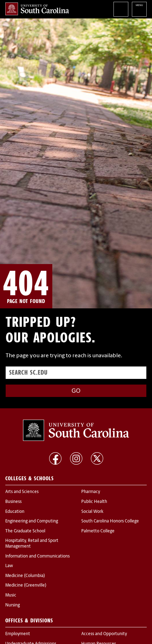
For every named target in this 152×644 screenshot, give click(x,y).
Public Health (94, 502)
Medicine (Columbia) (25, 576)
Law (9, 566)
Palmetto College (98, 531)
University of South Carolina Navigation (139, 9)
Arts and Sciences (22, 492)
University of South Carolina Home (37, 9)
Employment (18, 634)
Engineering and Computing (32, 521)
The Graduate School (25, 531)
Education (15, 512)
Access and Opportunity (104, 634)
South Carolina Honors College (110, 521)
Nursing (13, 605)
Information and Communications (37, 556)
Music (11, 595)
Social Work (92, 512)
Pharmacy (91, 492)
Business (13, 502)
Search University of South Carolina (121, 9)
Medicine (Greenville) (26, 586)
